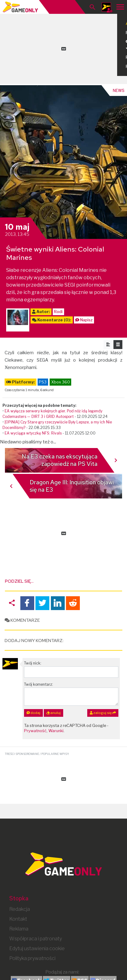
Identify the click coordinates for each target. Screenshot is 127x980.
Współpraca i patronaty (36, 939)
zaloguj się (103, 713)
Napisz (86, 320)
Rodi (58, 312)
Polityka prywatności (32, 958)
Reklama (19, 929)
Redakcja (20, 909)
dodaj (33, 713)
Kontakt (18, 919)
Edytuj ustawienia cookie (37, 948)
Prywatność (35, 731)
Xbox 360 (61, 382)
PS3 (43, 382)
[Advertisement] (63, 48)
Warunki (56, 731)
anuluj (53, 713)
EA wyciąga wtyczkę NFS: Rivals (33, 433)
